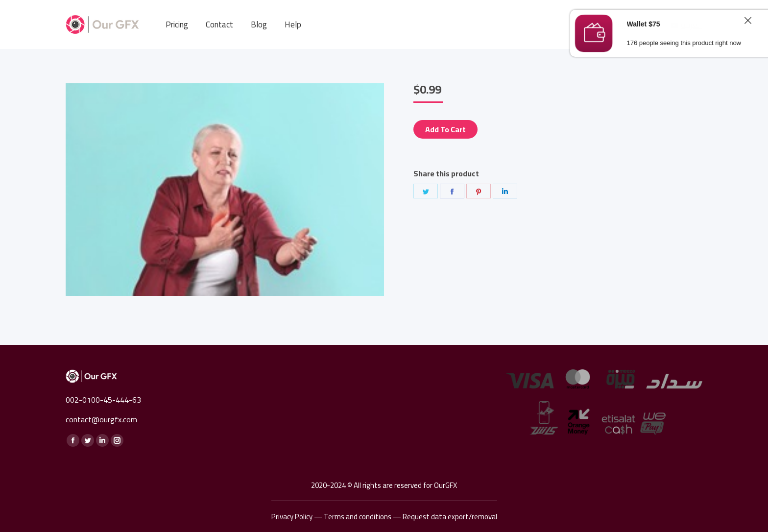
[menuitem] (177, 25)
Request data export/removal (450, 517)
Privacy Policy (292, 517)
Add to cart (445, 129)
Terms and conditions (358, 517)
